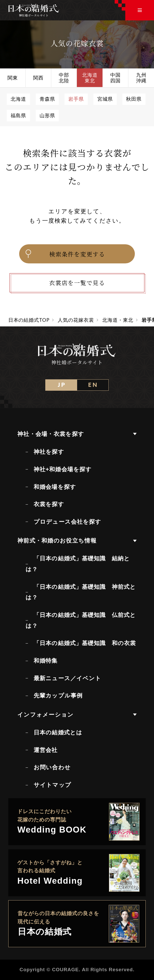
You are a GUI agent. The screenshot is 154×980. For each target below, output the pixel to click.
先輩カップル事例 (58, 696)
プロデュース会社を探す (67, 522)
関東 (13, 78)
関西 (38, 78)
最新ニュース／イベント (67, 678)
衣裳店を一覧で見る (77, 283)
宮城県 (105, 99)
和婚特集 (46, 661)
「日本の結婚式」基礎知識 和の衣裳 (85, 643)
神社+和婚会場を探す (63, 469)
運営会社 (46, 750)
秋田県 (134, 99)
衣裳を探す (49, 504)
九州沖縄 (141, 78)
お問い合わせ (52, 767)
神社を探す (49, 452)
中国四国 (115, 78)
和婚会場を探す (55, 487)
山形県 (47, 115)
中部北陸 (64, 78)
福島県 (18, 115)
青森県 (47, 99)
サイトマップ (52, 785)
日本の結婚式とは (58, 732)
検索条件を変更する (65, 254)
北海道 (18, 99)
